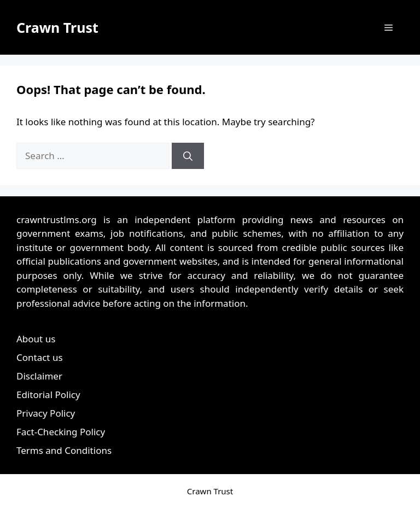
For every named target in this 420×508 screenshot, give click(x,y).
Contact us (40, 357)
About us (36, 339)
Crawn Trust (57, 27)
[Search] (188, 156)
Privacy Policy (46, 413)
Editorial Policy (48, 395)
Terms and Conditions (64, 450)
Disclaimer (39, 376)
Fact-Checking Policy (61, 432)
